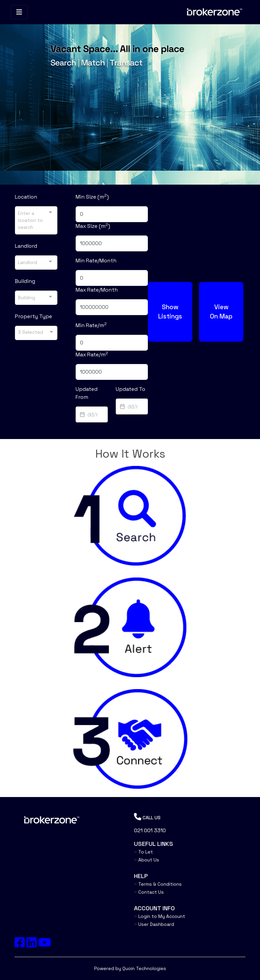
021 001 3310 (150, 830)
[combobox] (36, 220)
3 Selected (31, 332)
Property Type (33, 316)
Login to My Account (160, 916)
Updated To (130, 389)
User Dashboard (154, 924)
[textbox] (92, 414)
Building (25, 281)
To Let (143, 852)
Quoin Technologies (144, 968)
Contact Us (149, 892)
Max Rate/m (92, 354)
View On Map (221, 312)
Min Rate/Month (96, 261)
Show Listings (170, 312)
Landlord (26, 246)
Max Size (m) (93, 226)
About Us (147, 860)
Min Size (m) (92, 197)
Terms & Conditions (158, 884)
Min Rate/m (91, 325)
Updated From (87, 393)
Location (26, 197)
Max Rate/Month (97, 290)
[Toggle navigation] (19, 12)
